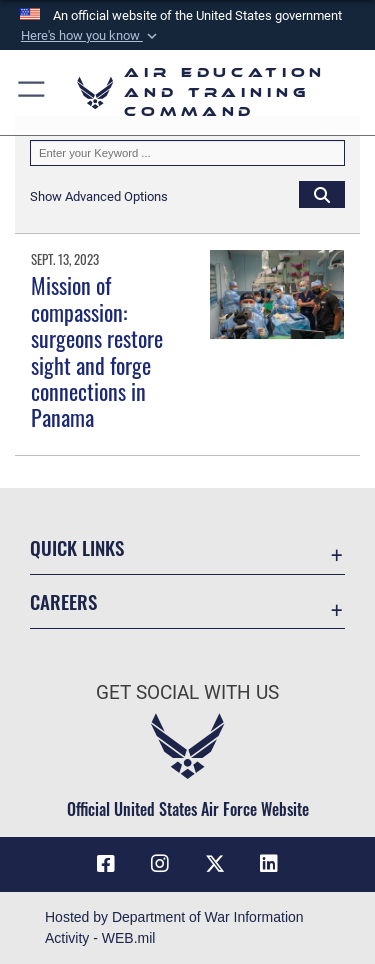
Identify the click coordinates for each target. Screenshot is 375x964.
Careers (63, 601)
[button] (90, 36)
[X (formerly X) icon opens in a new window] (215, 864)
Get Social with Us (187, 692)
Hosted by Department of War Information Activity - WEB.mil (174, 927)
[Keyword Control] (187, 153)
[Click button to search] (322, 194)
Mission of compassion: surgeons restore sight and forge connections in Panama (97, 351)
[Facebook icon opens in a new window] (106, 864)
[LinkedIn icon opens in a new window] (269, 864)
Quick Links (77, 547)
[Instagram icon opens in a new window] (160, 864)
